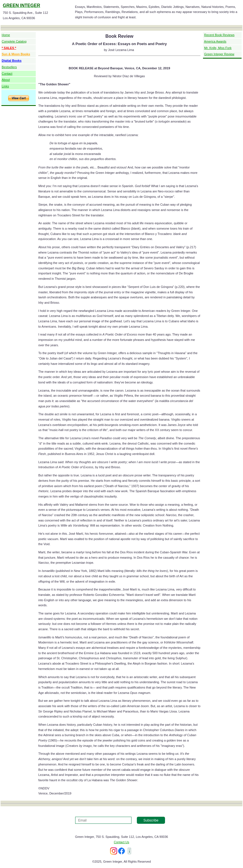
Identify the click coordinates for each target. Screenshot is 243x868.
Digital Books (12, 61)
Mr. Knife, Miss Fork (218, 48)
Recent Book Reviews (219, 35)
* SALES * (9, 48)
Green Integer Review (219, 54)
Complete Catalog (14, 41)
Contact (7, 74)
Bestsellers (9, 67)
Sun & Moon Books (16, 54)
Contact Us (121, 842)
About (6, 80)
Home (6, 35)
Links (5, 86)
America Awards (215, 41)
